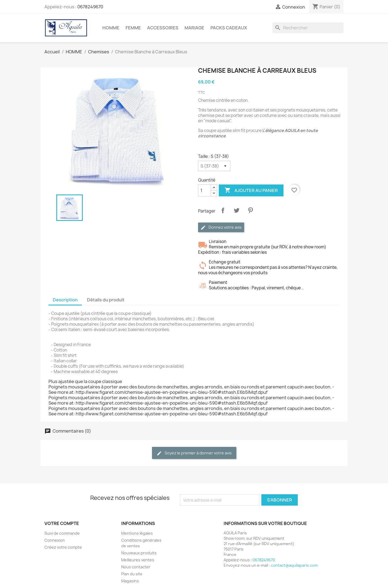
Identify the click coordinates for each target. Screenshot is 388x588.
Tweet (237, 210)
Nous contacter (136, 567)
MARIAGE (194, 28)
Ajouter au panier (251, 190)
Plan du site (132, 574)
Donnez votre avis (221, 227)
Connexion (55, 540)
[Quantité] (205, 190)
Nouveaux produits (139, 553)
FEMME (133, 28)
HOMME (111, 28)
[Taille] (214, 166)
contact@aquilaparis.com (294, 565)
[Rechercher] (308, 28)
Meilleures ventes (138, 560)
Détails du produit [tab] (106, 300)
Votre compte (62, 523)
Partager (223, 210)
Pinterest (250, 210)
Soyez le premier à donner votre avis (194, 453)
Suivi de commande (62, 533)
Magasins (130, 581)
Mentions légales (137, 533)
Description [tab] (65, 300)
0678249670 (90, 7)
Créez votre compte (63, 547)
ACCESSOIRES (163, 28)
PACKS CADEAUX (229, 28)
